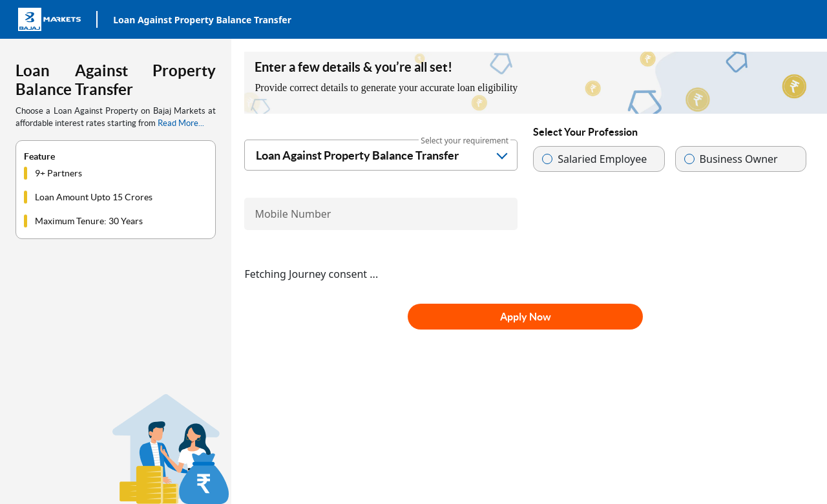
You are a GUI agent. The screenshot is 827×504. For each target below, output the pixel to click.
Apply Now (526, 317)
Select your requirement (465, 141)
